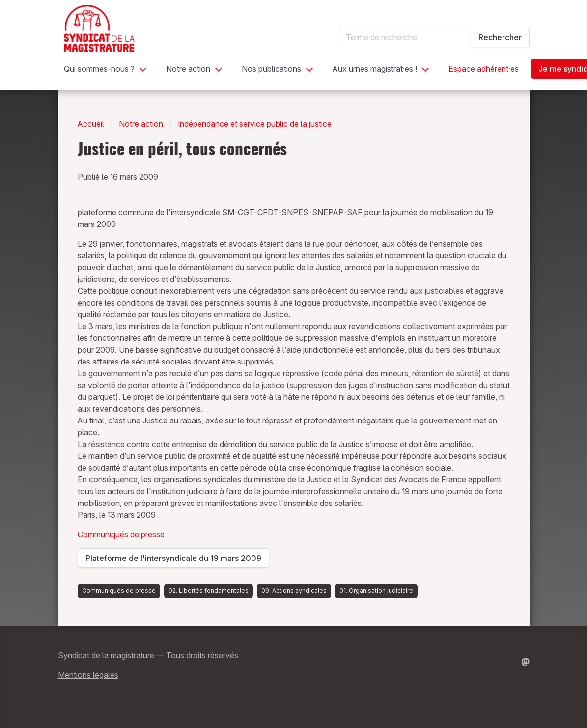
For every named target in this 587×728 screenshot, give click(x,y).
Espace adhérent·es (484, 69)
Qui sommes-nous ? (99, 69)
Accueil (91, 124)
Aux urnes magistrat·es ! (375, 69)
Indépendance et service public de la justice (255, 124)
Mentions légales (88, 675)
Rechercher (500, 37)
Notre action (188, 69)
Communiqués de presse (121, 534)
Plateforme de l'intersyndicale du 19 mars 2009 (173, 560)
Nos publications (271, 69)
